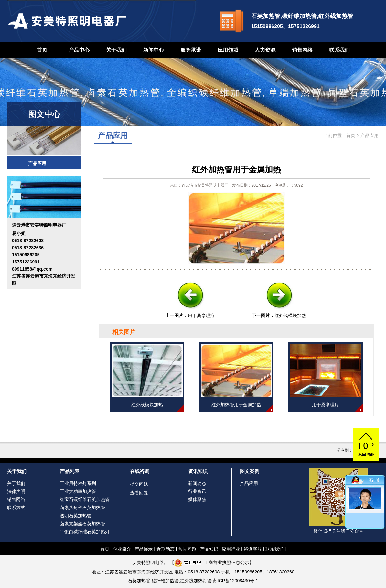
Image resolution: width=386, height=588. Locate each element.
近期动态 (166, 549)
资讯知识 (198, 471)
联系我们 (339, 50)
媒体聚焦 (197, 499)
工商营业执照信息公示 (212, 562)
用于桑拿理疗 (201, 315)
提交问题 (139, 484)
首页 (42, 50)
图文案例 (250, 471)
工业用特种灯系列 (78, 483)
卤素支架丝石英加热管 (82, 524)
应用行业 (231, 549)
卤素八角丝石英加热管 (82, 508)
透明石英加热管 (76, 516)
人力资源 (265, 50)
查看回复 (139, 493)
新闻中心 (154, 50)
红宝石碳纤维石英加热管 (85, 499)
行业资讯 (197, 491)
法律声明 (16, 491)
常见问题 (187, 549)
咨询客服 (253, 549)
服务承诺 (191, 50)
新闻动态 (197, 483)
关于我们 (116, 50)
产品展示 (144, 549)
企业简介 (122, 549)
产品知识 (209, 549)
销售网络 (302, 50)
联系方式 (16, 508)
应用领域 (228, 50)
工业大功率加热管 (78, 491)
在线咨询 (140, 471)
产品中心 (79, 50)
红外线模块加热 (290, 315)
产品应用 (37, 163)
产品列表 (70, 471)
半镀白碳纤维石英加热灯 (85, 532)
